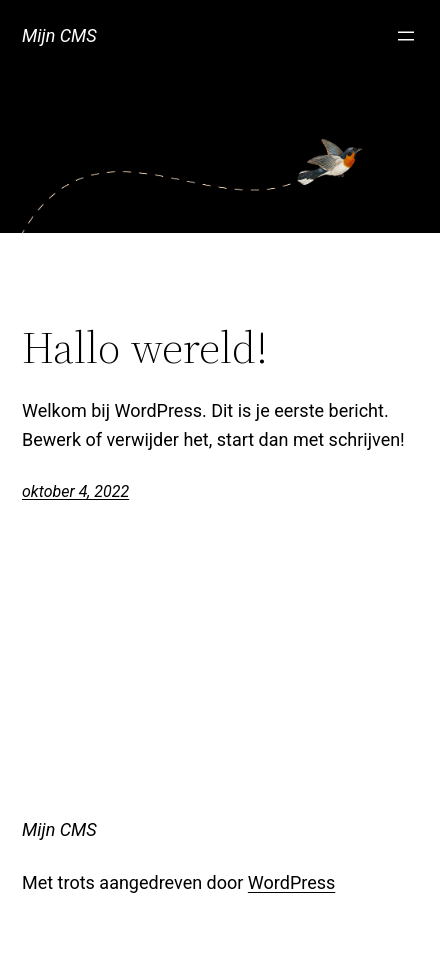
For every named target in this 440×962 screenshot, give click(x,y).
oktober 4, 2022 (75, 491)
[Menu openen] (406, 36)
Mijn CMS (59, 35)
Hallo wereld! (145, 348)
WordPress (291, 882)
